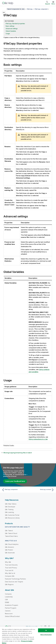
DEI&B (7, 602)
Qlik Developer (10, 507)
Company (8, 594)
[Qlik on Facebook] (49, 627)
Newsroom (9, 614)
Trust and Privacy (11, 568)
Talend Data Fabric (11, 536)
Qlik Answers (9, 547)
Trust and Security (11, 565)
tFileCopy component (41, 9)
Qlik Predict (9, 550)
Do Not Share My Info (11, 637)
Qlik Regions (9, 584)
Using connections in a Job (38, 439)
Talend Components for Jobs (16, 9)
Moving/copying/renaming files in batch (18, 453)
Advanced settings (12, 29)
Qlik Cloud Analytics (12, 544)
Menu (53, 4)
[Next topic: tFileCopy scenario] (42, 490)
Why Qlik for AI (10, 573)
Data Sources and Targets (14, 582)
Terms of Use (27, 635)
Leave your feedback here (15, 481)
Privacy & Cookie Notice (12, 635)
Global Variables (11, 31)
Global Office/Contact (12, 616)
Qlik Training (9, 509)
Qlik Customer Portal (12, 515)
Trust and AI (9, 570)
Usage (8, 34)
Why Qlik (8, 562)
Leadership (9, 597)
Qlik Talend (9, 531)
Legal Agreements (11, 632)
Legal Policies (36, 632)
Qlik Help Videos (11, 504)
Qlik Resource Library (12, 518)
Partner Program (11, 608)
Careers (8, 611)
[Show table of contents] (4, 9)
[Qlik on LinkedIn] (45, 627)
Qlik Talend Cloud (11, 533)
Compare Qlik (10, 576)
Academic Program (12, 605)
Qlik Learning (9, 512)
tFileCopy (30, 9)
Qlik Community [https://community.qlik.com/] (32, 627)
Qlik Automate (10, 553)
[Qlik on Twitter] (42, 627)
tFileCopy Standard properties (15, 24)
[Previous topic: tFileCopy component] (14, 490)
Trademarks (38, 635)
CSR (6, 600)
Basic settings (10, 26)
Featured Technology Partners (15, 579)
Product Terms (24, 632)
